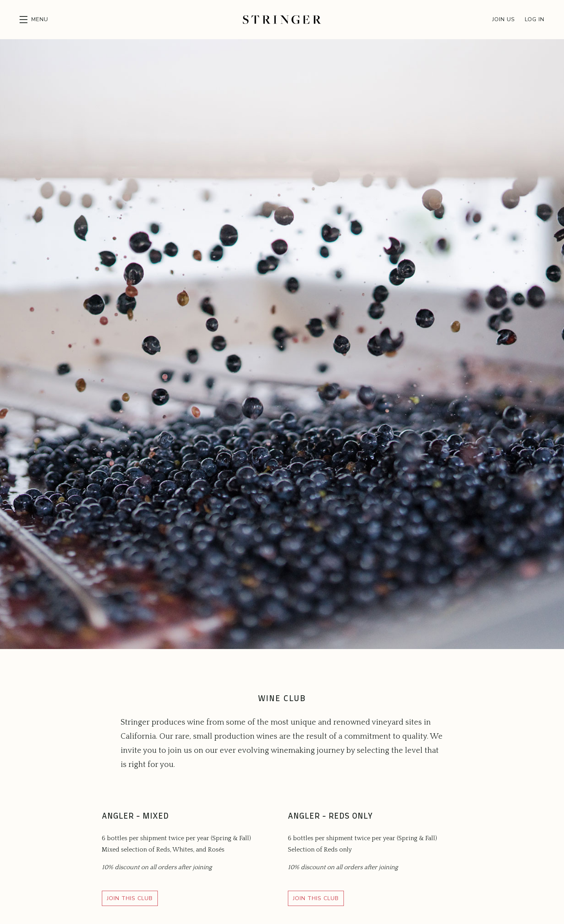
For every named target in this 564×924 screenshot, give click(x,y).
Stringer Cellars (282, 20)
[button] (34, 20)
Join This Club (130, 898)
